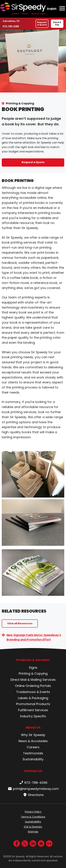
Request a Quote (42, 24)
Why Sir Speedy (33, 735)
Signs (33, 668)
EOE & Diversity (33, 827)
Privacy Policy (33, 812)
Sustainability (33, 759)
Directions (33, 795)
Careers (33, 747)
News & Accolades (33, 741)
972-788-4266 (11, 26)
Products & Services (33, 660)
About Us (33, 727)
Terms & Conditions (33, 817)
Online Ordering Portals (33, 686)
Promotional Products (33, 704)
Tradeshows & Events (33, 692)
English (52, 9)
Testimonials (33, 753)
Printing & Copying (20, 103)
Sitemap (33, 832)
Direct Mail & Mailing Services (33, 680)
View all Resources (20, 623)
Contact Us (33, 771)
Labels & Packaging (33, 698)
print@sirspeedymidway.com (33, 789)
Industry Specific (33, 716)
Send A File (57, 24)
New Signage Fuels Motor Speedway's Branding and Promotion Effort (34, 637)
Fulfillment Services (33, 710)
